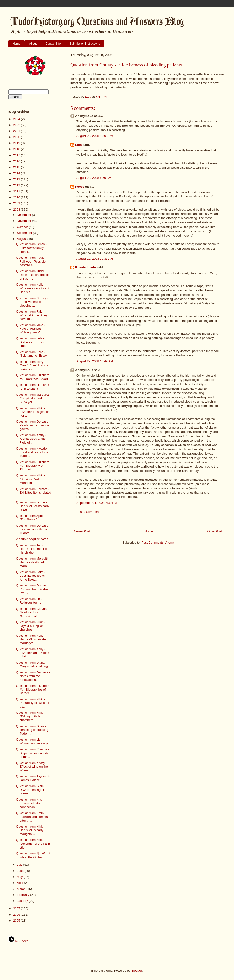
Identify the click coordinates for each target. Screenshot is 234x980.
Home (16, 44)
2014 (17, 173)
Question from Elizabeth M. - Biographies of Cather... (33, 689)
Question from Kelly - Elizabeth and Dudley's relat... (34, 653)
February (24, 895)
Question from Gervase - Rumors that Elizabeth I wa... (33, 589)
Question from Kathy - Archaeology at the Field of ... (31, 439)
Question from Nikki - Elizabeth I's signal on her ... (33, 412)
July (20, 865)
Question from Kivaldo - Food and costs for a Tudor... (32, 452)
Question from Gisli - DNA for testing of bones (30, 790)
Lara (78, 145)
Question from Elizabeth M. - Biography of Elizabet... (33, 466)
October (23, 227)
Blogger (137, 971)
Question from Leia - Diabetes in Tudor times (30, 342)
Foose (80, 187)
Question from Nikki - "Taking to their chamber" (30, 716)
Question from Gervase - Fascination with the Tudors (33, 529)
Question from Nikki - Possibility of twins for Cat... (33, 703)
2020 (17, 137)
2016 (17, 161)
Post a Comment (88, 512)
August (22, 239)
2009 (17, 203)
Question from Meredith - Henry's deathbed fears (33, 562)
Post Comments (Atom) (157, 543)
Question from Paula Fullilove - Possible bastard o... (31, 261)
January (23, 901)
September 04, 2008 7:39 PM (97, 503)
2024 (17, 119)
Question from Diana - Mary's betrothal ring (32, 664)
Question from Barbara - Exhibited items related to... (34, 493)
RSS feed (18, 941)
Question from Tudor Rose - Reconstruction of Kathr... (33, 275)
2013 (17, 179)
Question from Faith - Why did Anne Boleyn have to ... (33, 315)
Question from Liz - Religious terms (29, 601)
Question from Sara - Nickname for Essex (32, 354)
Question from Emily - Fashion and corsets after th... (32, 817)
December (25, 215)
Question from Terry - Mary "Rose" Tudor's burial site (32, 365)
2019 (17, 143)
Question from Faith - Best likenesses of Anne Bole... (31, 576)
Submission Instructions (85, 44)
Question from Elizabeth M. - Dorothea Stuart (33, 377)
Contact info (53, 44)
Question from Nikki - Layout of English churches (30, 626)
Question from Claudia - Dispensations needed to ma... (33, 753)
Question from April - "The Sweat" (30, 518)
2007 (17, 908)
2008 (17, 210)
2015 (17, 167)
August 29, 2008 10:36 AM (95, 259)
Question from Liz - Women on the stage (32, 741)
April (21, 883)
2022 (17, 125)
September (25, 233)
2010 (17, 197)
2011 (17, 191)
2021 (17, 131)
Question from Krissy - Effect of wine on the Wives (32, 767)
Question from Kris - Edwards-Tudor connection (30, 803)
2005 (17, 921)
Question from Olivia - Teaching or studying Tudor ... (32, 730)
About (33, 44)
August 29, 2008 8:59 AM (94, 178)
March (22, 889)
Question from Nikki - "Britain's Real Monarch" (30, 479)
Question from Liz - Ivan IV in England (32, 387)
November (25, 221)
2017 (17, 155)
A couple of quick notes (32, 539)
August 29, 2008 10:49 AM (95, 361)
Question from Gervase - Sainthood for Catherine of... (33, 612)
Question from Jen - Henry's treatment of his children (32, 549)
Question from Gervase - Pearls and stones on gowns (33, 425)
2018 (17, 149)
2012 (17, 185)
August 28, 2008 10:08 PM (95, 136)
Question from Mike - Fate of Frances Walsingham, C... (30, 329)
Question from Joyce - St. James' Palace (34, 778)
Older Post (215, 531)
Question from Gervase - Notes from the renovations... (33, 676)
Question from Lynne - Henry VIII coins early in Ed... (33, 506)
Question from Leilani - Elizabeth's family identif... (32, 248)
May (20, 877)
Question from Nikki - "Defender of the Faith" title (33, 844)
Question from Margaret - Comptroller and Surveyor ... (33, 398)
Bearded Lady (85, 267)
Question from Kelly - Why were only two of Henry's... (33, 288)
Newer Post (82, 531)
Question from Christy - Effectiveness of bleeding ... (32, 302)
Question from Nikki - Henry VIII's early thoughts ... (30, 830)
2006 (17, 915)
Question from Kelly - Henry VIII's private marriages (31, 639)
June (21, 871)
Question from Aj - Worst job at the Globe (33, 855)
